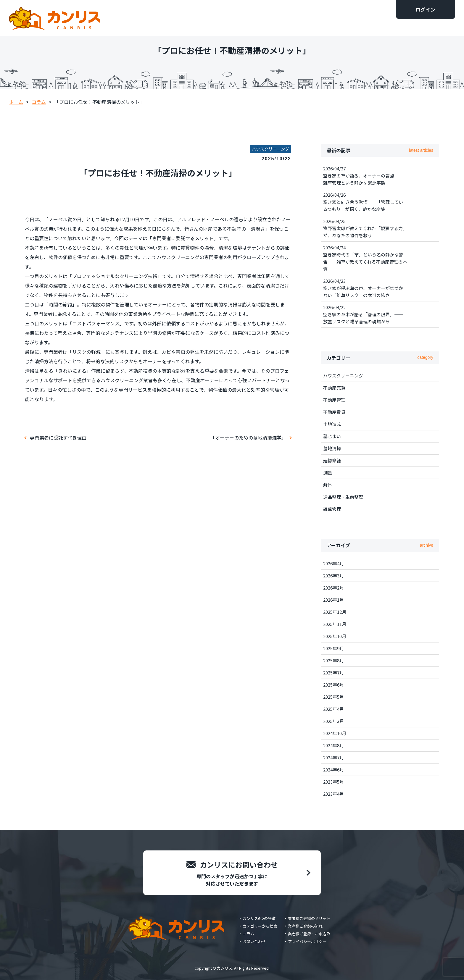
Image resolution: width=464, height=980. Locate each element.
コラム (248, 934)
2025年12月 (335, 612)
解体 (328, 485)
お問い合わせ (254, 941)
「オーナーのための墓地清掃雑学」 (248, 437)
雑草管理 (332, 509)
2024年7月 (333, 757)
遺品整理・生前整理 (343, 497)
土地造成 (332, 424)
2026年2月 (333, 588)
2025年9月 (333, 648)
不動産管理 (334, 400)
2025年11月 (335, 624)
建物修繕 (332, 460)
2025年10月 (335, 636)
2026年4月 (333, 563)
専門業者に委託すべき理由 (58, 437)
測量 (328, 473)
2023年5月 (333, 782)
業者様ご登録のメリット (309, 918)
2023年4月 (333, 794)
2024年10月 (335, 733)
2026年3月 (333, 575)
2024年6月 (333, 770)
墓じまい (332, 436)
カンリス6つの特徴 (259, 918)
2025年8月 (333, 660)
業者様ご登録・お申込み (309, 934)
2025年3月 (333, 721)
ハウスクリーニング (343, 376)
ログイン (426, 9)
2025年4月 (333, 709)
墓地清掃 (332, 448)
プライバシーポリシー (307, 941)
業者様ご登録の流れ (305, 926)
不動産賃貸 (334, 412)
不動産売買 (334, 388)
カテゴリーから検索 (260, 926)
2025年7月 (333, 673)
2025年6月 (333, 685)
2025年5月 (333, 697)
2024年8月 (333, 745)
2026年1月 (333, 600)
